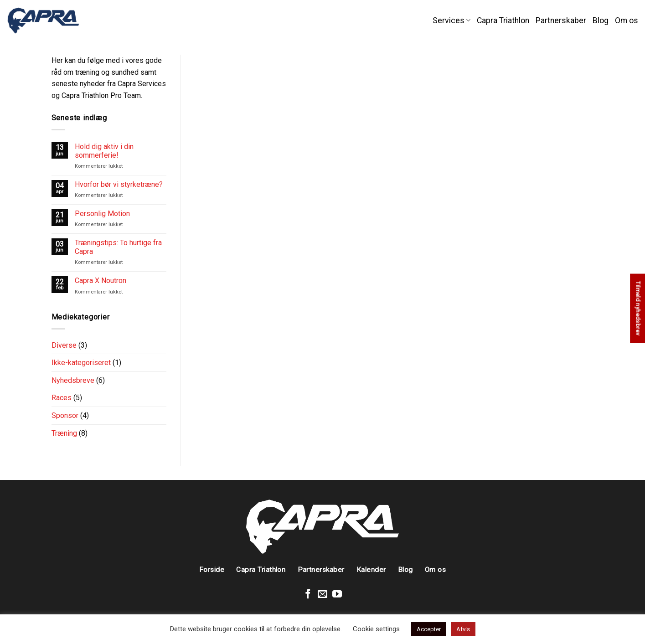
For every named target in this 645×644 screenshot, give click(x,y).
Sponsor (65, 415)
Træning (64, 433)
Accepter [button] (429, 629)
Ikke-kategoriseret (81, 363)
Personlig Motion (102, 214)
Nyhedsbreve (73, 380)
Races (62, 398)
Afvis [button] (463, 629)
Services (451, 21)
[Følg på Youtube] (337, 595)
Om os (627, 21)
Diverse (64, 345)
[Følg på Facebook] (308, 595)
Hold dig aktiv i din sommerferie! (104, 151)
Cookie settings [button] (376, 629)
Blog (601, 21)
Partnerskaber (561, 21)
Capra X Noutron (101, 281)
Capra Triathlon (503, 21)
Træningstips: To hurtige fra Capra (118, 247)
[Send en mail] (322, 595)
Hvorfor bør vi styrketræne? (119, 184)
